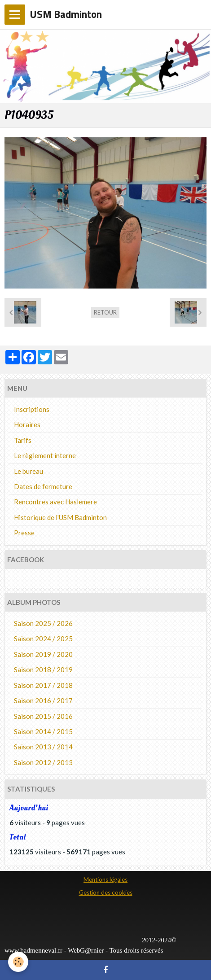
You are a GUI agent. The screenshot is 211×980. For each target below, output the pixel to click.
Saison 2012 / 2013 (43, 762)
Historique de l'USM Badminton (60, 517)
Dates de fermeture (43, 486)
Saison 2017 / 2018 (43, 685)
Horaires (27, 424)
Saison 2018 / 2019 (43, 669)
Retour (105, 312)
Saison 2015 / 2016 (43, 716)
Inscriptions (32, 409)
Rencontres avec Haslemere (55, 502)
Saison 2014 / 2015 (43, 731)
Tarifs (23, 440)
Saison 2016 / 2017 (43, 700)
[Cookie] (18, 962)
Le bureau (29, 471)
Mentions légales (105, 879)
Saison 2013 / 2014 (43, 747)
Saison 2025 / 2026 (43, 623)
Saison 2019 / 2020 (43, 654)
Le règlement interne (45, 455)
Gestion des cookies (106, 892)
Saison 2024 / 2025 (43, 639)
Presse (24, 533)
